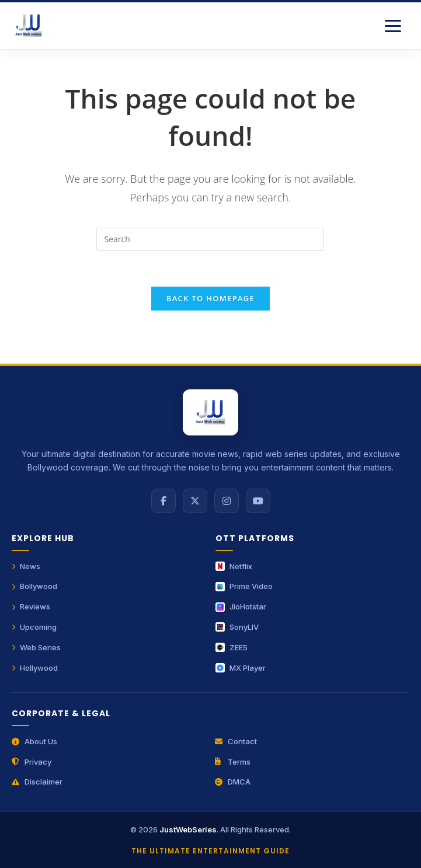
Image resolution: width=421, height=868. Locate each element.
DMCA (233, 782)
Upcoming (34, 627)
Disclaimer (37, 782)
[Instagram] (227, 501)
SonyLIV (237, 627)
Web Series (36, 647)
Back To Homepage (210, 298)
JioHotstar (241, 606)
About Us (34, 741)
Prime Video (244, 586)
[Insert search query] (210, 239)
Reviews (31, 606)
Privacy (32, 762)
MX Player (241, 668)
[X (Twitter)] (195, 501)
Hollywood (35, 668)
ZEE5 (232, 647)
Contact (236, 741)
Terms (233, 762)
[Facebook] (163, 501)
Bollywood (34, 586)
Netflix (234, 566)
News (26, 566)
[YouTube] (258, 501)
